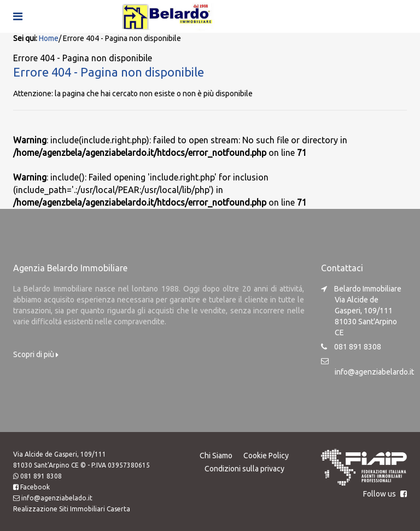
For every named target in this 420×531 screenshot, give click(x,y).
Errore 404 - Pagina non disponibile (109, 72)
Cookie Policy (266, 456)
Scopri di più (36, 354)
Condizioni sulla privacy (244, 469)
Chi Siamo (216, 456)
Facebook (35, 487)
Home (49, 38)
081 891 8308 (41, 476)
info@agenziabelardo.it (374, 372)
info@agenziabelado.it (57, 498)
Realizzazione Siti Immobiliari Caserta (72, 509)
